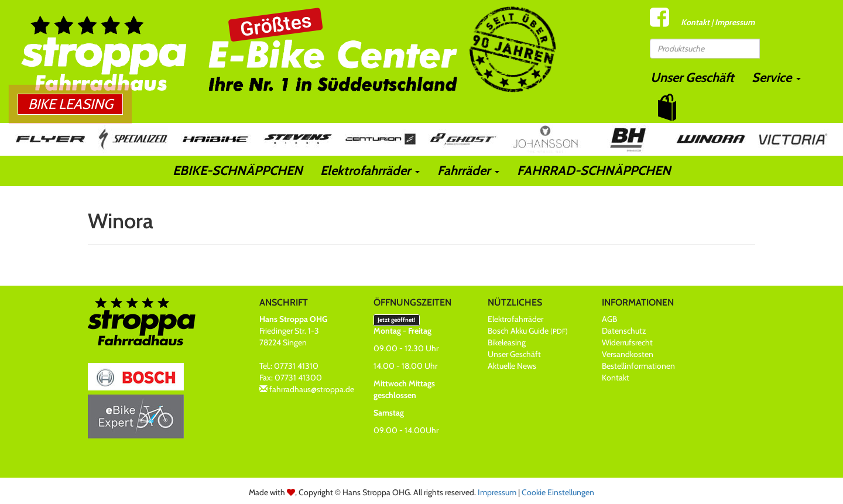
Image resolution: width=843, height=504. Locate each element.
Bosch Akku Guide (528, 331)
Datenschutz (624, 331)
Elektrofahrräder (370, 171)
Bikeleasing (507, 342)
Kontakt (695, 22)
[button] (667, 107)
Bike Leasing (71, 104)
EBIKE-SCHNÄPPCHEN (238, 171)
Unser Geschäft (692, 78)
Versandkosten (628, 354)
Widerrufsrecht (627, 342)
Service (776, 78)
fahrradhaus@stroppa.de (312, 389)
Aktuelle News (512, 366)
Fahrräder (468, 171)
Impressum (735, 22)
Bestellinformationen (638, 366)
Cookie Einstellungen (558, 492)
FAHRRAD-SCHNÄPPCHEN (594, 171)
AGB (609, 319)
